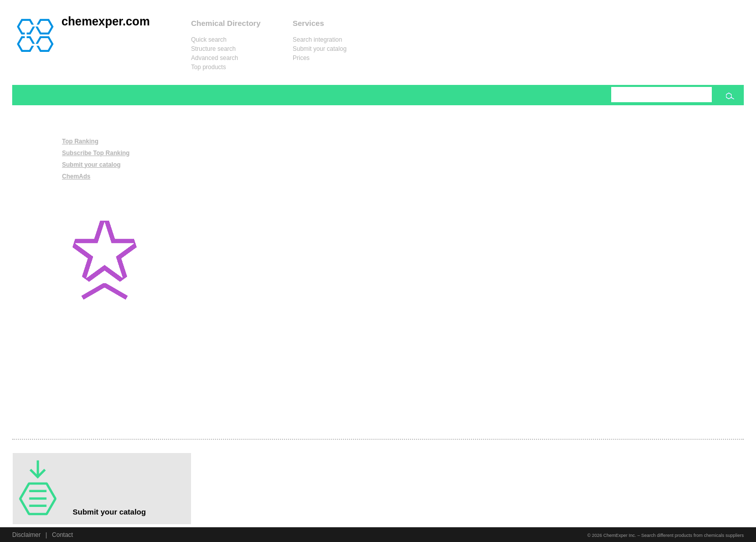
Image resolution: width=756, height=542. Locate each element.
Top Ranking (80, 141)
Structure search (213, 49)
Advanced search (215, 58)
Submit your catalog (320, 49)
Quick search (209, 40)
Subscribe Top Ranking (96, 153)
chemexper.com (106, 21)
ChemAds (76, 176)
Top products (209, 67)
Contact (62, 535)
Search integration (317, 40)
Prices (301, 58)
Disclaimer (26, 535)
